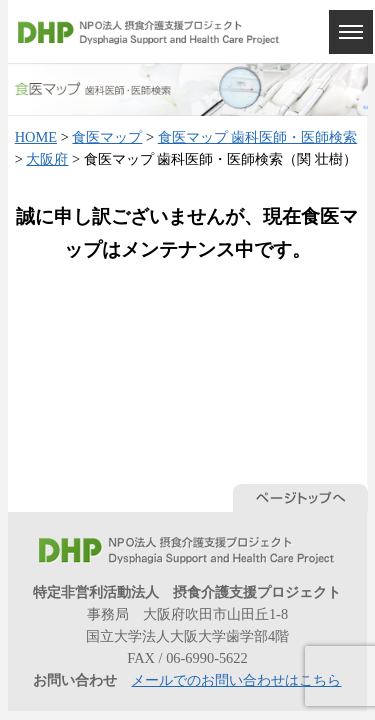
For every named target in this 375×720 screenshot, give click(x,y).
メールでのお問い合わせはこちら (236, 680)
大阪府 (47, 159)
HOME (36, 137)
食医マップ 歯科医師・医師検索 (258, 137)
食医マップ (107, 137)
